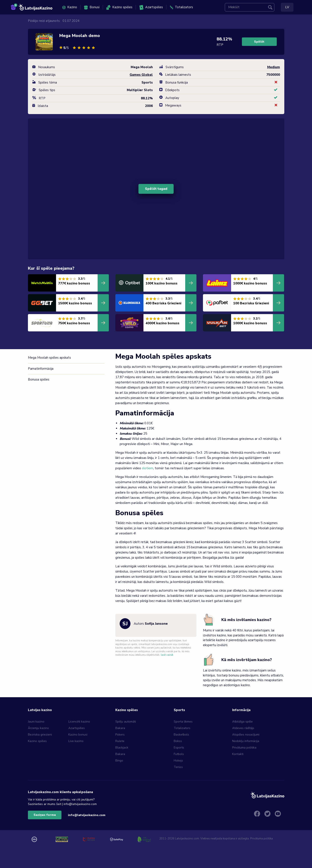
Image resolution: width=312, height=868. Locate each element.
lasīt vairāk (167, 655)
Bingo (119, 761)
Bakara (120, 728)
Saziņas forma (45, 815)
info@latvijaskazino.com (87, 815)
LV (287, 7)
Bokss (178, 741)
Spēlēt (259, 42)
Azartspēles (151, 7)
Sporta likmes (183, 722)
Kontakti (238, 754)
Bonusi (92, 7)
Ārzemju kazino (38, 728)
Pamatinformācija (41, 369)
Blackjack (122, 748)
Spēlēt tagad (156, 189)
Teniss (178, 767)
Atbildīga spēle (242, 722)
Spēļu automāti (126, 722)
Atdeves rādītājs (243, 728)
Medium (274, 67)
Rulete (120, 741)
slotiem (148, 468)
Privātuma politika (244, 748)
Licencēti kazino (80, 722)
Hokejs (178, 761)
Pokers (120, 735)
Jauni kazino (36, 722)
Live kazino (76, 741)
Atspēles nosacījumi (246, 735)
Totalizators (181, 7)
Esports (179, 748)
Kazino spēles (119, 7)
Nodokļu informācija (246, 741)
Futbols (179, 754)
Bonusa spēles (39, 379)
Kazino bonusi (78, 735)
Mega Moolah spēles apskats (49, 358)
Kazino (70, 7)
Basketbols (181, 735)
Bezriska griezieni (40, 735)
